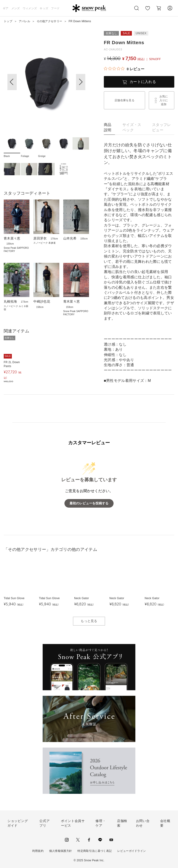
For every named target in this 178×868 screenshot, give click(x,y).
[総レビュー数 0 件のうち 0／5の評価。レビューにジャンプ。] (124, 69)
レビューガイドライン (132, 851)
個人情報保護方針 (61, 851)
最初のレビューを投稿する (89, 503)
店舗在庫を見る (124, 100)
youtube (111, 840)
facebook (89, 840)
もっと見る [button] (89, 621)
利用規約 (38, 851)
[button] (81, 82)
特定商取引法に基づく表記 (95, 851)
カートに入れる (143, 82)
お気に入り (148, 11)
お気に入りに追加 (164, 100)
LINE (100, 840)
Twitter (78, 840)
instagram (67, 840)
